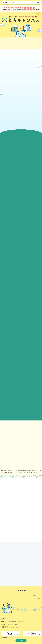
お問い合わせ (37, 601)
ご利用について (36, 596)
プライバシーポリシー (35, 598)
